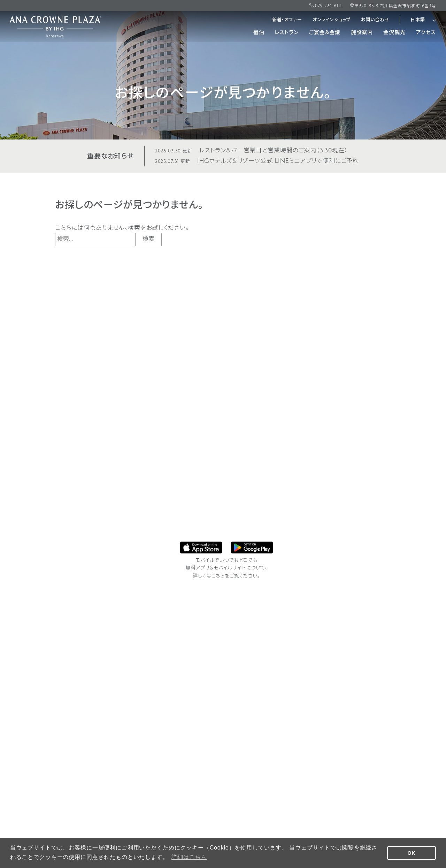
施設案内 (362, 33)
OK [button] (412, 853)
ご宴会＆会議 (325, 33)
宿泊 (259, 33)
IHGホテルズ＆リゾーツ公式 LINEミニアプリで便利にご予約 (257, 161)
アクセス (426, 33)
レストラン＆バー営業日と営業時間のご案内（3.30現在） (252, 151)
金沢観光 (394, 33)
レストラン (286, 33)
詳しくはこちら (209, 576)
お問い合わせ (375, 20)
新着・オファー (287, 20)
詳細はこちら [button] (189, 857)
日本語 (418, 20)
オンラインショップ (332, 20)
